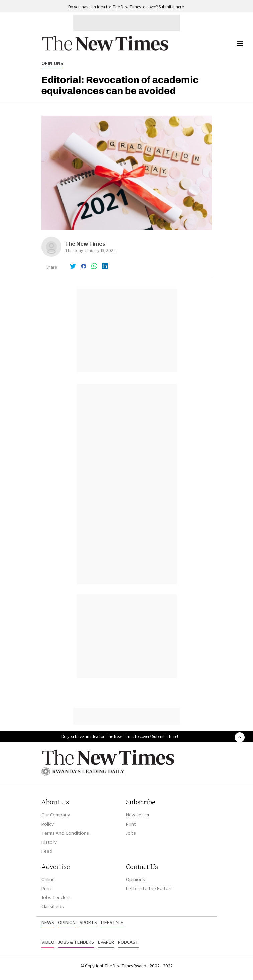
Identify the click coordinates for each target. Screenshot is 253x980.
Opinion (67, 922)
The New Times (85, 244)
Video (48, 942)
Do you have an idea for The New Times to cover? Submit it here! (126, 7)
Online (48, 879)
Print (131, 824)
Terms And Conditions (65, 833)
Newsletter (138, 815)
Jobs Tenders (56, 897)
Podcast (128, 942)
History (49, 842)
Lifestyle (112, 922)
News (48, 922)
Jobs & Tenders (76, 942)
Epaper (106, 942)
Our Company (56, 815)
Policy (48, 824)
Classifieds (53, 906)
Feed (47, 851)
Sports (88, 922)
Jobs (131, 833)
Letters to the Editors (149, 888)
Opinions (52, 63)
